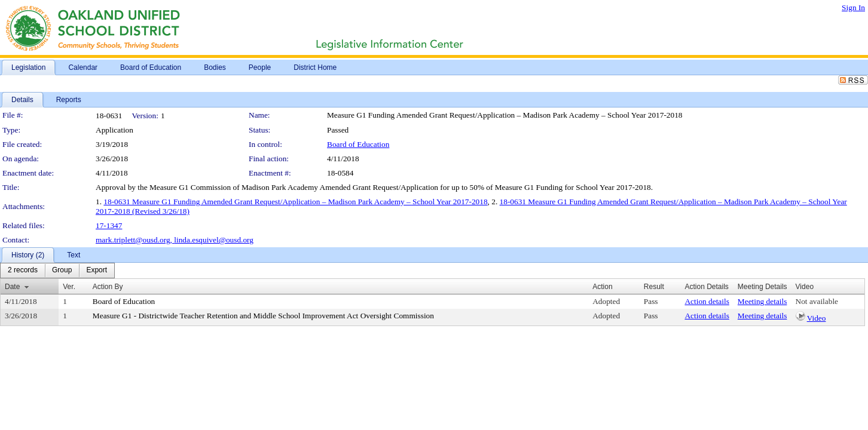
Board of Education (358, 144)
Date (12, 287)
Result (654, 287)
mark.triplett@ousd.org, (135, 240)
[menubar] (57, 271)
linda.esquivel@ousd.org (214, 240)
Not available (817, 301)
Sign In (853, 7)
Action (602, 287)
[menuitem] (23, 271)
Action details (707, 301)
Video (817, 318)
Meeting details (762, 301)
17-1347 (109, 225)
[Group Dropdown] (62, 271)
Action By (108, 287)
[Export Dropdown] (97, 271)
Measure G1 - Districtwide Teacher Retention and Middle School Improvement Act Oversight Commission (263, 316)
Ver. (69, 287)
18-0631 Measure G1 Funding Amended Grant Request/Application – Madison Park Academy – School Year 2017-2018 (295, 202)
